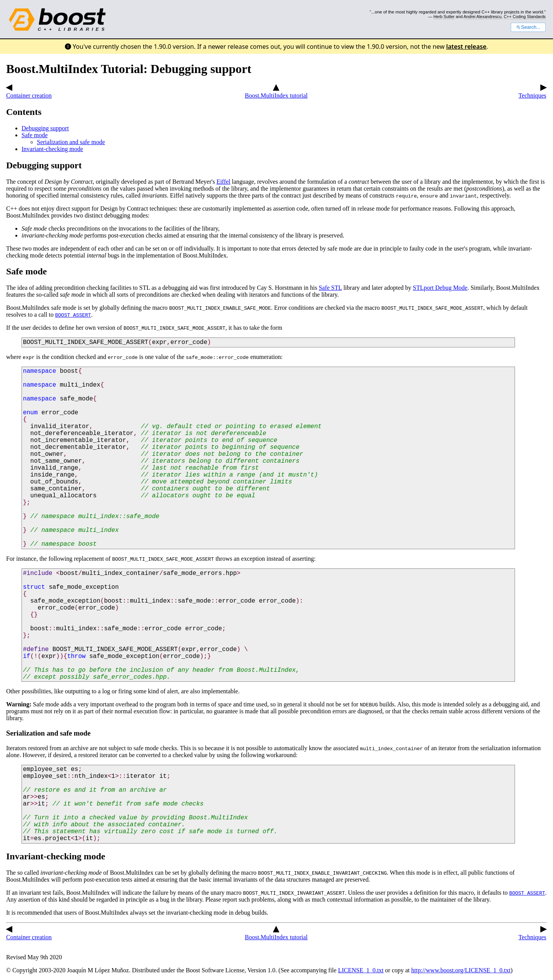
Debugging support (45, 128)
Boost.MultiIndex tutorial (276, 92)
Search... (528, 27)
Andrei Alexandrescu (483, 17)
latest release (466, 47)
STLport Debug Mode (440, 288)
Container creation (29, 92)
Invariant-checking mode (52, 149)
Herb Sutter (444, 17)
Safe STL (330, 288)
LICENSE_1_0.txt (361, 970)
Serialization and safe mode (71, 142)
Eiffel (224, 182)
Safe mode (35, 135)
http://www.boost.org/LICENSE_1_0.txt (461, 970)
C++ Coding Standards (525, 17)
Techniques (532, 92)
